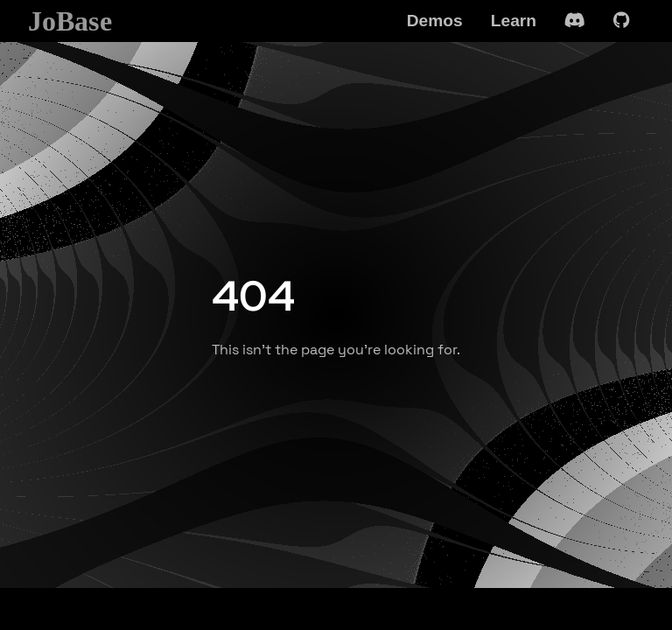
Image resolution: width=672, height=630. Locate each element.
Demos (435, 21)
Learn (514, 21)
